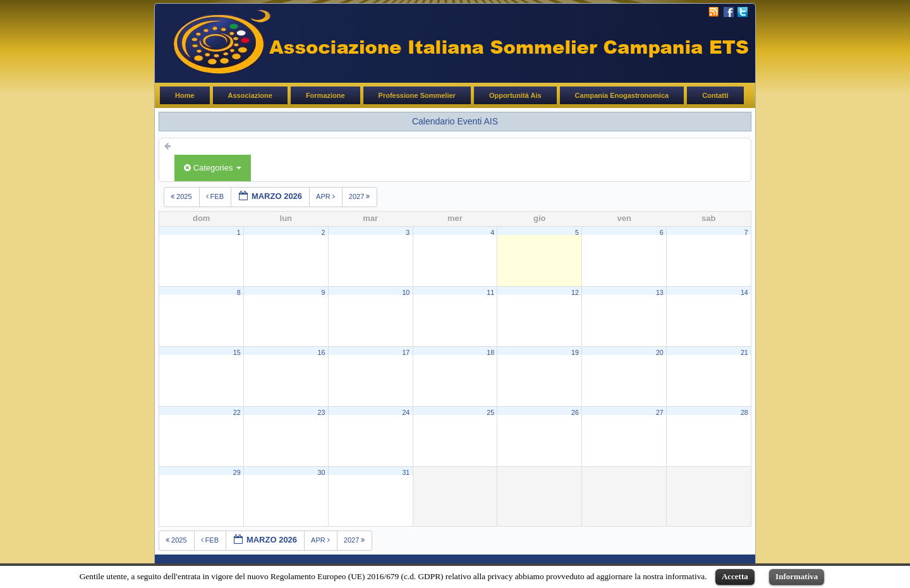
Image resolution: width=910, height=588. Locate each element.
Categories (213, 168)
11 (490, 292)
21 (744, 352)
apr (326, 196)
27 (660, 412)
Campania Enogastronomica (622, 95)
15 (237, 352)
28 (744, 412)
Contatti (715, 95)
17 (406, 352)
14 (744, 292)
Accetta (735, 576)
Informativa (797, 576)
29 (237, 472)
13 (660, 292)
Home (185, 95)
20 (660, 352)
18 (490, 352)
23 (322, 412)
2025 (182, 196)
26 (575, 412)
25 (490, 412)
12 (575, 292)
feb (216, 196)
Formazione (325, 95)
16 (322, 352)
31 (406, 472)
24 (406, 412)
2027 (361, 196)
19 (575, 352)
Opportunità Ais (515, 95)
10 (406, 292)
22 (237, 412)
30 (322, 472)
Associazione (250, 95)
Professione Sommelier (417, 95)
